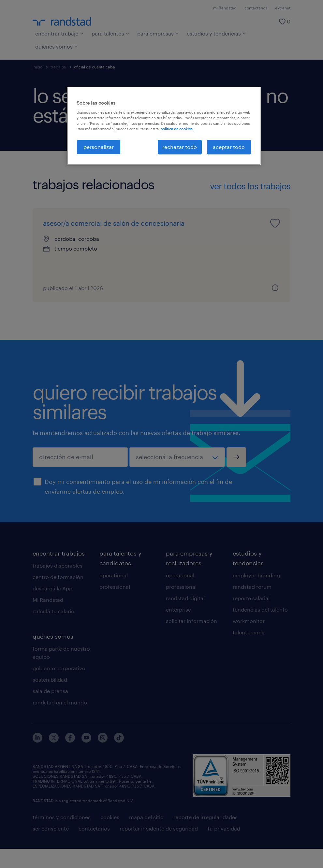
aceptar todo (229, 147)
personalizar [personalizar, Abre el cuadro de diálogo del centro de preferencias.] (99, 147)
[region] (164, 126)
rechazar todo (180, 147)
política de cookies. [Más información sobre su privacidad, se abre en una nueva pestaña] (177, 129)
